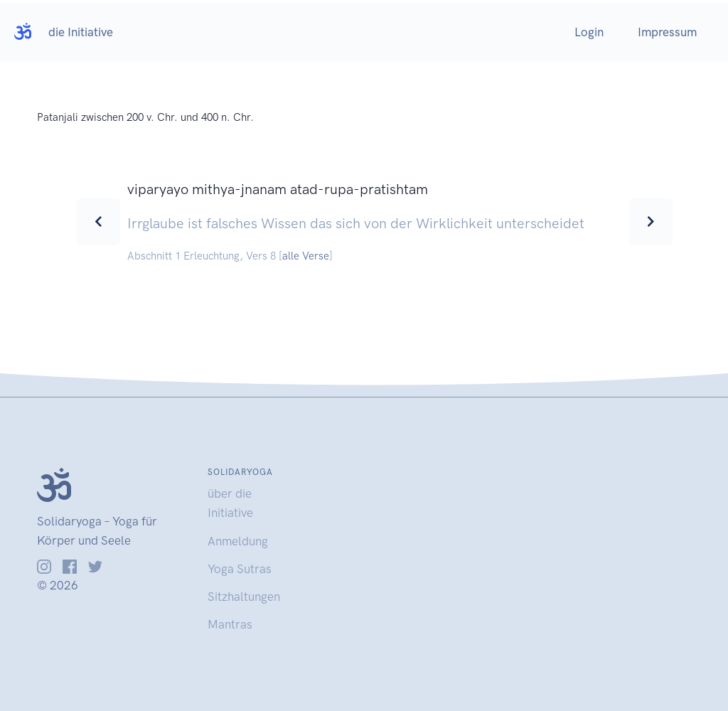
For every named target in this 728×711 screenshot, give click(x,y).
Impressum (667, 32)
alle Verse (306, 256)
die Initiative (81, 32)
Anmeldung (238, 541)
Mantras (230, 624)
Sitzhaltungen (244, 597)
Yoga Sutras (240, 569)
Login (589, 32)
